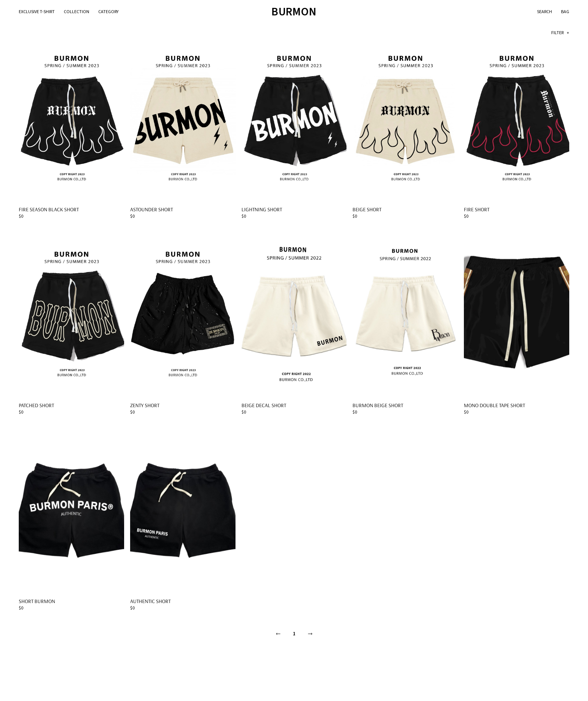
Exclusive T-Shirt (37, 12)
